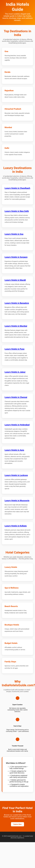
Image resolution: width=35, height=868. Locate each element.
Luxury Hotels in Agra (14, 450)
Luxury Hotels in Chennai (16, 397)
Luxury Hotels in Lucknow (16, 475)
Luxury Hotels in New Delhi (17, 211)
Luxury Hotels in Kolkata (16, 526)
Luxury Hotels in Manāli (15, 280)
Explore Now (18, 824)
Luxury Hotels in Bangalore (17, 303)
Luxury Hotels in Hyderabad (17, 425)
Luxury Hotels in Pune (14, 349)
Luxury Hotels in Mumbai (16, 326)
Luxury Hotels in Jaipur (15, 372)
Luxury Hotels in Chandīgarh (17, 188)
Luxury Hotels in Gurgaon (16, 257)
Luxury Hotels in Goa (14, 234)
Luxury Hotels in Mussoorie (17, 500)
